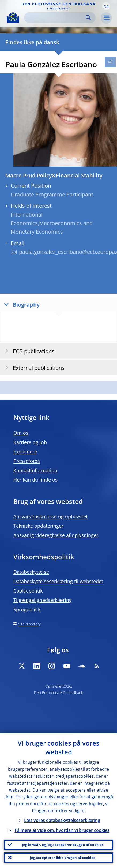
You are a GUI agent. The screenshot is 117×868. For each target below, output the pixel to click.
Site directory (29, 624)
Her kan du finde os (35, 480)
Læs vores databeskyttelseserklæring (62, 820)
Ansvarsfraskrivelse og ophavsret (50, 516)
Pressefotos (27, 461)
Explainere (25, 452)
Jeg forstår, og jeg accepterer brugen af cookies (63, 845)
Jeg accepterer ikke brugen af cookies (63, 858)
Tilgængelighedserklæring (43, 600)
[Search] (56, 18)
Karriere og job (30, 442)
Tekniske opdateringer (38, 526)
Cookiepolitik (28, 591)
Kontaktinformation (35, 470)
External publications (33, 368)
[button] (106, 6)
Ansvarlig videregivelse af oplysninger (56, 535)
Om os (21, 433)
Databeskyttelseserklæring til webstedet (58, 581)
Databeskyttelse (31, 572)
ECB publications (28, 351)
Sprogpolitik (27, 609)
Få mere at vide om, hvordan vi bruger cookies (62, 830)
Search (88, 18)
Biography (21, 304)
